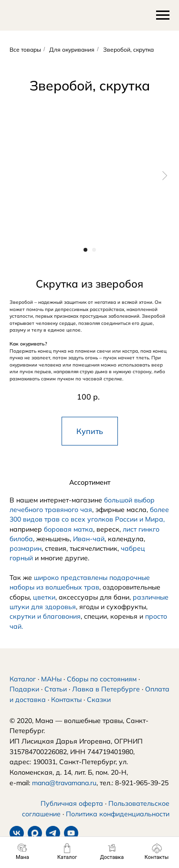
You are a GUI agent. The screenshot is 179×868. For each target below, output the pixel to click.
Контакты (66, 700)
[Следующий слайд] (165, 175)
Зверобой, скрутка (128, 50)
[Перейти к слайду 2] (94, 250)
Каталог (23, 679)
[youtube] (71, 833)
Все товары (25, 50)
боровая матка (68, 529)
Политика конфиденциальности (118, 814)
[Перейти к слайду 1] (85, 250)
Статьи (56, 689)
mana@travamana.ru (64, 783)
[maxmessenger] (35, 833)
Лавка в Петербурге (106, 689)
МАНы (51, 679)
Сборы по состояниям (102, 679)
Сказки (99, 700)
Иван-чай (89, 539)
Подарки (24, 689)
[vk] (17, 833)
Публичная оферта (72, 803)
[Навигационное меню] (163, 15)
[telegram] (53, 833)
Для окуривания (72, 50)
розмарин (26, 548)
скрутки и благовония (45, 616)
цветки (44, 597)
